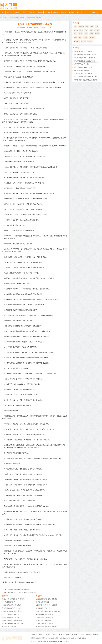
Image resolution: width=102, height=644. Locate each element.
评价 (92, 26)
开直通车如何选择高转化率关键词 (47, 626)
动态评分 (92, 37)
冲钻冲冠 (81, 26)
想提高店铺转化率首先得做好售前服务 (86, 77)
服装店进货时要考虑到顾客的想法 (19, 589)
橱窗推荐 (97, 30)
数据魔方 (77, 41)
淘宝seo (40, 12)
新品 (87, 26)
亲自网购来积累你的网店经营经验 (13, 623)
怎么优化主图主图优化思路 (11, 614)
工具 (97, 26)
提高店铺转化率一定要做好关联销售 (85, 55)
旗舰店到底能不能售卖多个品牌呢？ (47, 599)
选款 (86, 30)
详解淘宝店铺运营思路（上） (11, 617)
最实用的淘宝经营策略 (9, 626)
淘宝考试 (63, 12)
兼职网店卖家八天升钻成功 (45, 614)
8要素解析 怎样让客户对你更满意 (47, 605)
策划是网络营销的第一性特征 (11, 608)
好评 (86, 34)
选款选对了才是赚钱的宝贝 (45, 617)
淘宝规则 (9, 12)
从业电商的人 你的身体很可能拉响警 (85, 80)
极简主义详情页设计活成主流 (83, 51)
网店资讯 (79, 12)
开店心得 (55, 12)
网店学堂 (44, 641)
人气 (81, 30)
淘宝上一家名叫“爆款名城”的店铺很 (13, 599)
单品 (75, 37)
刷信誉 (25, 12)
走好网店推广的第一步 (43, 608)
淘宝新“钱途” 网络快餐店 (44, 620)
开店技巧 (32, 12)
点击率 (91, 34)
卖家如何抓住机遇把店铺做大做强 (84, 61)
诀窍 (80, 37)
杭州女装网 (95, 12)
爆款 (75, 26)
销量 (75, 34)
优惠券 (85, 37)
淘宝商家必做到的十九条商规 (11, 605)
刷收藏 (76, 30)
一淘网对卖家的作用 (9, 602)
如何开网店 (34, 635)
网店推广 (17, 12)
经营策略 (48, 12)
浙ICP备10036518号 (63, 641)
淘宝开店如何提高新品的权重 (83, 67)
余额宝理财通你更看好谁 (81, 70)
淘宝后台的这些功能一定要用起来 (84, 58)
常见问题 (71, 12)
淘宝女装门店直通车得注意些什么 (13, 611)
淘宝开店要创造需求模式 (81, 64)
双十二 (87, 12)
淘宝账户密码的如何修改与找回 (12, 620)
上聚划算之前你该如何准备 (45, 623)
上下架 (81, 34)
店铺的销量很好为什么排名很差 (84, 74)
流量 (91, 30)
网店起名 (90, 41)
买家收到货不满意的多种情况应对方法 (48, 611)
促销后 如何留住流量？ (43, 602)
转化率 (97, 34)
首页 (3, 12)
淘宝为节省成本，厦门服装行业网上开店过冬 (22, 593)
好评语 (83, 41)
